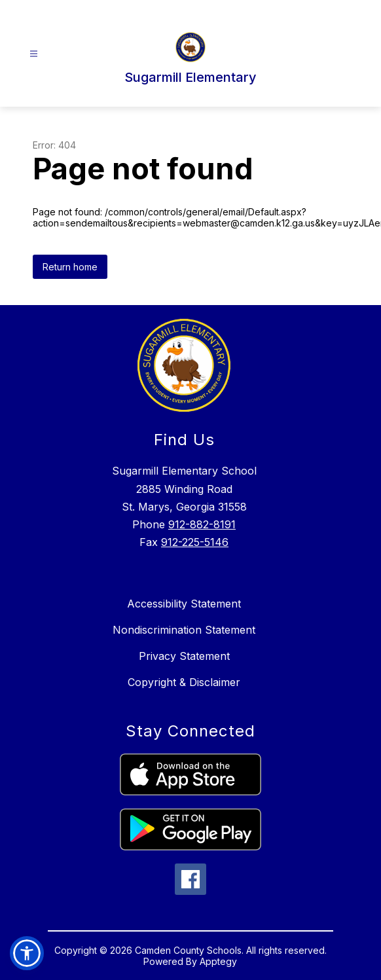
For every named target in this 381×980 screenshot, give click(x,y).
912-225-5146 (195, 542)
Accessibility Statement (184, 604)
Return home (70, 267)
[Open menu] (34, 54)
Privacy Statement (184, 656)
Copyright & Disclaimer (184, 682)
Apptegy (218, 961)
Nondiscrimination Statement (184, 630)
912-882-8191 (202, 524)
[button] (27, 953)
